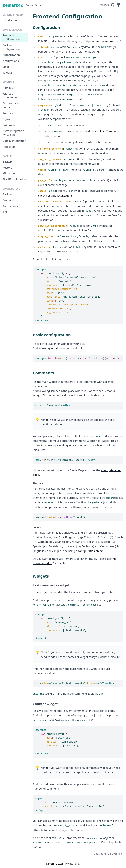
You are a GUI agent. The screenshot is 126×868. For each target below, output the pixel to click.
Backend (8, 194)
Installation (10, 20)
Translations (10, 206)
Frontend (8, 200)
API (5, 212)
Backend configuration (11, 47)
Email (6, 67)
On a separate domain (11, 105)
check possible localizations (55, 196)
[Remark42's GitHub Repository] (108, 5)
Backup (7, 162)
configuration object (91, 551)
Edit (121, 854)
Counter (88, 142)
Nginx (6, 119)
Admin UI (9, 88)
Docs (38, 5)
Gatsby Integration (14, 141)
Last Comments (110, 131)
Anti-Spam (9, 147)
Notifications (11, 61)
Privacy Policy (73, 864)
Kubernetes (10, 125)
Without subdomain (10, 96)
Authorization (11, 55)
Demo (29, 5)
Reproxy (8, 113)
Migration (9, 173)
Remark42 (13, 5)
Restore (7, 168)
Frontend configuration (11, 37)
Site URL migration (14, 179)
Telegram (8, 73)
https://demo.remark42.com (102, 41)
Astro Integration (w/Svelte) (13, 133)
